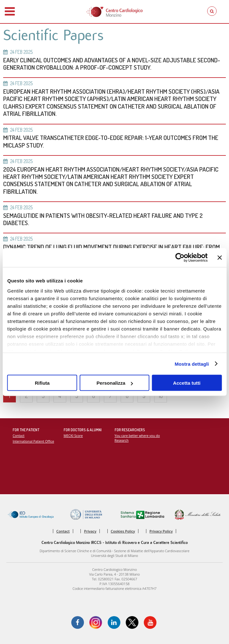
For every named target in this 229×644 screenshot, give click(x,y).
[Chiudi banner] (219, 258)
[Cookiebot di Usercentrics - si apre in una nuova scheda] (180, 258)
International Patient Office (33, 441)
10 (161, 396)
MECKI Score (73, 436)
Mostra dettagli (192, 364)
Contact (19, 436)
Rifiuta (42, 383)
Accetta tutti (187, 383)
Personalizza (115, 383)
